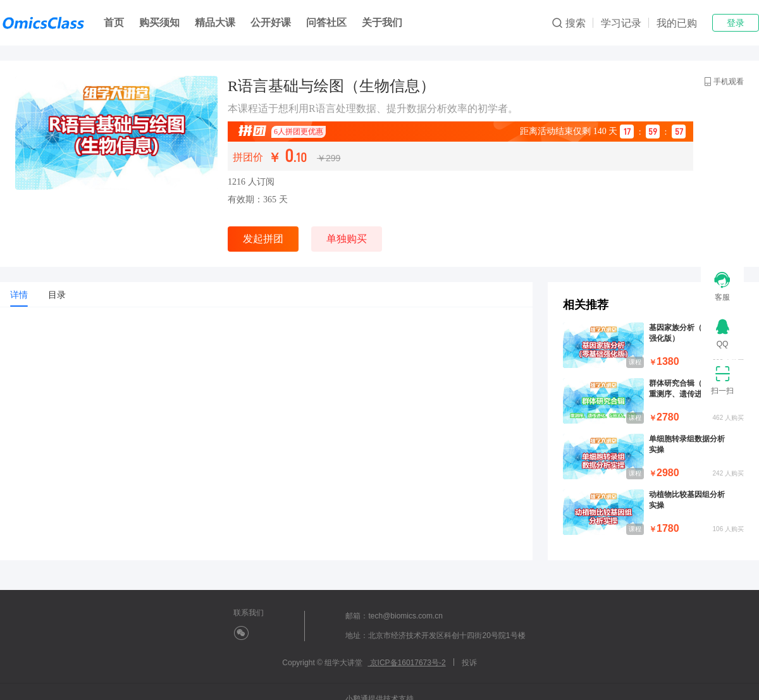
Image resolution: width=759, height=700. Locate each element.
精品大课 (215, 22)
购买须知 (159, 22)
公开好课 (271, 22)
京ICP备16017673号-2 (406, 663)
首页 (114, 22)
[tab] (19, 295)
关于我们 (382, 22)
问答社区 (326, 22)
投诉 (469, 663)
